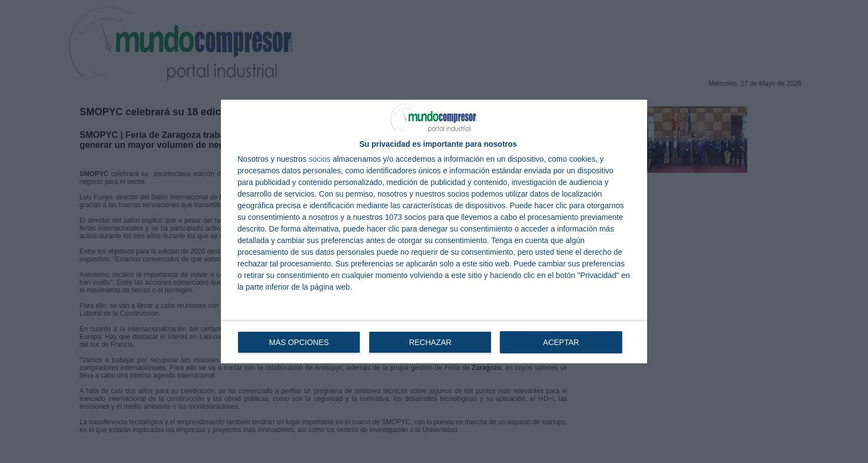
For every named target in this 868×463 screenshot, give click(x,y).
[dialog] (434, 231)
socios (319, 159)
